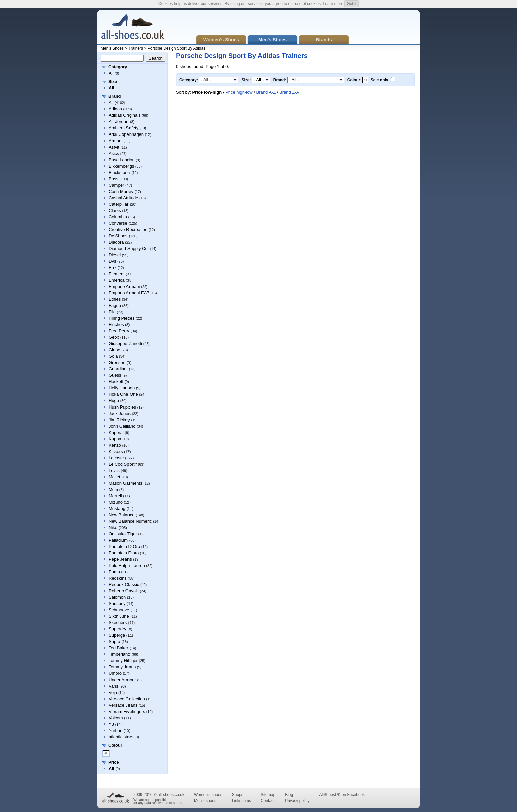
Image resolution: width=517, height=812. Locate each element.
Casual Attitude (123, 198)
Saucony (117, 604)
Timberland (120, 654)
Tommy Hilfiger (123, 661)
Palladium (118, 540)
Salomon (117, 597)
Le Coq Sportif (123, 464)
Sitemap (268, 795)
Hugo (114, 401)
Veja (113, 692)
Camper (116, 185)
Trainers (136, 48)
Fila (112, 312)
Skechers (118, 623)
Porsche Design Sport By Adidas (176, 48)
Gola (113, 356)
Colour (115, 745)
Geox (114, 337)
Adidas (115, 109)
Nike (113, 527)
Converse (118, 223)
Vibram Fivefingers (127, 711)
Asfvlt (114, 147)
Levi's (114, 470)
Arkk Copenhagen (126, 134)
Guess (115, 375)
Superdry (118, 629)
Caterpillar (119, 204)
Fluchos (116, 325)
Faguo (115, 306)
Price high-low (239, 92)
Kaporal (116, 432)
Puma (114, 572)
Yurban (116, 730)
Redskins (118, 578)
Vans (114, 686)
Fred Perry (119, 331)
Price (114, 762)
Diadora (116, 242)
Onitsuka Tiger (123, 534)
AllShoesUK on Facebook (342, 795)
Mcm (113, 489)
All (111, 73)
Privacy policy (297, 801)
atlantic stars (121, 737)
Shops (238, 795)
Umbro (115, 673)
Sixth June (119, 616)
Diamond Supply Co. (129, 248)
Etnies (115, 299)
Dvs (112, 261)
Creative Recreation (128, 229)
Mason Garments (125, 483)
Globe (115, 350)
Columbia (118, 217)
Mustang (117, 508)
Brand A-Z (266, 92)
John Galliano (122, 426)
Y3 (111, 724)
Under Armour (122, 680)
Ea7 (113, 267)
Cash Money (121, 191)
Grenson (117, 363)
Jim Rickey (119, 420)
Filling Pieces (122, 318)
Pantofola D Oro (124, 547)
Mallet (115, 477)
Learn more (333, 4)
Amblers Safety (123, 128)
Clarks (115, 210)
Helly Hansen (122, 388)
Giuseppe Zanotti (125, 344)
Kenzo (115, 445)
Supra (115, 642)
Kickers (116, 451)
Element (117, 274)
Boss (114, 179)
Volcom (116, 718)
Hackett (116, 382)
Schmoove (119, 610)
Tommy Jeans (122, 667)
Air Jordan (119, 122)
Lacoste (116, 458)
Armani (116, 141)
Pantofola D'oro (124, 553)
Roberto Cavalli (124, 591)
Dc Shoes (118, 236)
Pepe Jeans (120, 559)
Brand (115, 96)
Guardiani (118, 369)
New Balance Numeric (130, 521)
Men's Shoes (112, 48)
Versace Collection (127, 699)
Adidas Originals (125, 115)
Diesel (115, 255)
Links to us (241, 801)
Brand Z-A (289, 92)
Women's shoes (208, 795)
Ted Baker (119, 648)
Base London (122, 160)
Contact (268, 801)
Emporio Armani (124, 287)
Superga (117, 635)
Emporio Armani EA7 (129, 293)
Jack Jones (120, 413)
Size (113, 82)
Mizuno (116, 502)
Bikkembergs (121, 166)
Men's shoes (205, 801)
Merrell (115, 496)
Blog (289, 795)
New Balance (122, 515)
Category (118, 67)
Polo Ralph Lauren (127, 566)
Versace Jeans (123, 705)
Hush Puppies (122, 407)
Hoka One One (123, 394)
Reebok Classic (124, 585)
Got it (352, 4)
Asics (114, 153)
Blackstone (119, 172)
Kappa (115, 439)
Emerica (117, 280)
